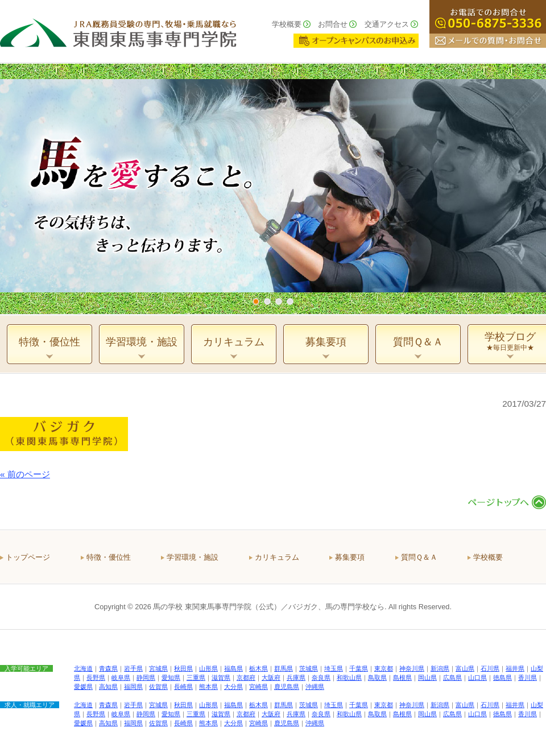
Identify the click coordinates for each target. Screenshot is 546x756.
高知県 (108, 687)
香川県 (528, 677)
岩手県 (133, 668)
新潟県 (440, 668)
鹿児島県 (287, 687)
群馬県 (284, 668)
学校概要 (287, 24)
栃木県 (258, 668)
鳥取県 (377, 677)
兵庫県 (296, 677)
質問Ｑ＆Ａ (419, 557)
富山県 (465, 668)
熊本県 (208, 687)
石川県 (490, 668)
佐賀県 (158, 687)
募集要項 (350, 557)
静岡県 (146, 677)
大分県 (233, 687)
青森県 (108, 668)
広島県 (452, 677)
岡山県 (427, 677)
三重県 (196, 677)
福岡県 (133, 687)
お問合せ (333, 24)
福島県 (233, 668)
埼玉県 (334, 668)
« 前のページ (25, 474)
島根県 (402, 677)
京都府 (246, 677)
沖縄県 (315, 687)
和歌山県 (349, 677)
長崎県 (183, 687)
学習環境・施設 (193, 557)
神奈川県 (412, 668)
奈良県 (321, 677)
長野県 (96, 677)
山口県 (477, 677)
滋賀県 (221, 677)
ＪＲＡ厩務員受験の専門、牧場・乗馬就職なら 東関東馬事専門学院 (118, 31)
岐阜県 (121, 677)
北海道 (83, 668)
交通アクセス (387, 24)
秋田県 (183, 668)
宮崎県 (258, 687)
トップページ (28, 557)
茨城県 (309, 668)
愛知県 (171, 677)
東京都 (384, 668)
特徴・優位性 (109, 557)
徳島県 (502, 677)
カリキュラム (277, 557)
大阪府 (271, 677)
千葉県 (359, 668)
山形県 (208, 668)
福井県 (515, 668)
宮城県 (158, 668)
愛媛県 (83, 687)
